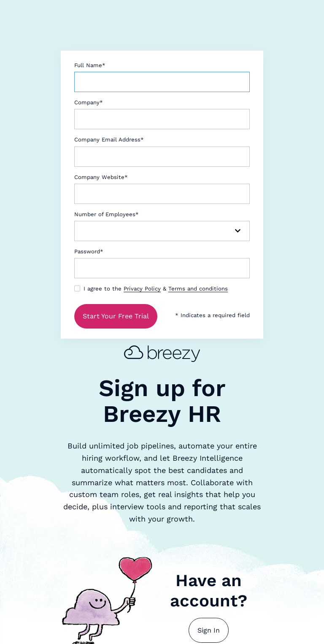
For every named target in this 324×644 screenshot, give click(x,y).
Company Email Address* (109, 140)
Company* (89, 102)
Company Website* (101, 177)
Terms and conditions (198, 289)
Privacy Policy (142, 289)
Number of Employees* (107, 214)
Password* (89, 251)
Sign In (209, 630)
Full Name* (90, 65)
